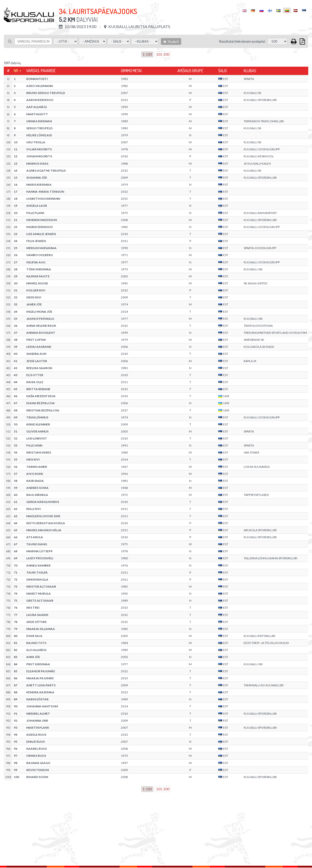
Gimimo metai (131, 71)
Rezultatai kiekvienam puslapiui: (242, 41)
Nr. (16, 71)
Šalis (223, 71)
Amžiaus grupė (190, 71)
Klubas (250, 71)
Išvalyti (171, 41)
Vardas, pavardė (41, 71)
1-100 (147, 54)
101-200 (163, 54)
